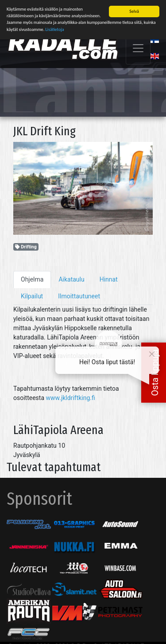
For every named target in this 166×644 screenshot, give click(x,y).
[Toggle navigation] (138, 47)
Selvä (134, 10)
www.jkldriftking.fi (71, 397)
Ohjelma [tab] (32, 278)
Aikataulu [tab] (71, 278)
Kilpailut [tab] (32, 295)
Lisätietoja (55, 29)
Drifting (26, 246)
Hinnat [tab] (109, 278)
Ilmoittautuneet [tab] (79, 295)
